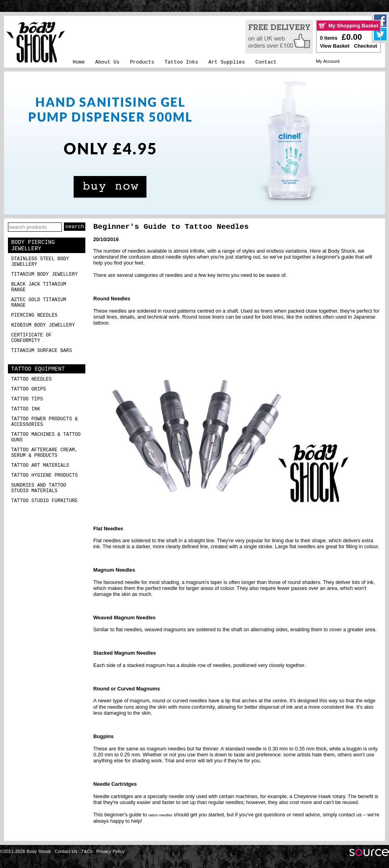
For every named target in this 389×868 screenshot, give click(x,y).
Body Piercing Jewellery (33, 246)
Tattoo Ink (26, 409)
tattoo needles (160, 815)
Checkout (366, 46)
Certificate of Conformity (31, 338)
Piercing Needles (34, 315)
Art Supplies (227, 62)
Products (142, 62)
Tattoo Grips (29, 389)
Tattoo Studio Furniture (44, 501)
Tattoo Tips (27, 399)
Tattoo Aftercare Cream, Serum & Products (44, 453)
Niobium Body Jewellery (43, 325)
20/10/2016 (106, 239)
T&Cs (87, 851)
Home (79, 62)
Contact (266, 62)
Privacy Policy (111, 851)
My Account (328, 61)
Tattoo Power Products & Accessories (44, 422)
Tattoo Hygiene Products (44, 476)
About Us (107, 62)
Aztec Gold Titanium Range (39, 303)
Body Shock (341, 251)
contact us (350, 815)
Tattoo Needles (31, 379)
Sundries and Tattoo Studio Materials (39, 488)
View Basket (335, 46)
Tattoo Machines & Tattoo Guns (46, 437)
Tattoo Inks (181, 62)
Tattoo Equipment (38, 369)
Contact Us (66, 851)
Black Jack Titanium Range (39, 287)
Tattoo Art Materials (40, 466)
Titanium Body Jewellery (44, 275)
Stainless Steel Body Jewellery (40, 262)
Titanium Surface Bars (41, 351)
